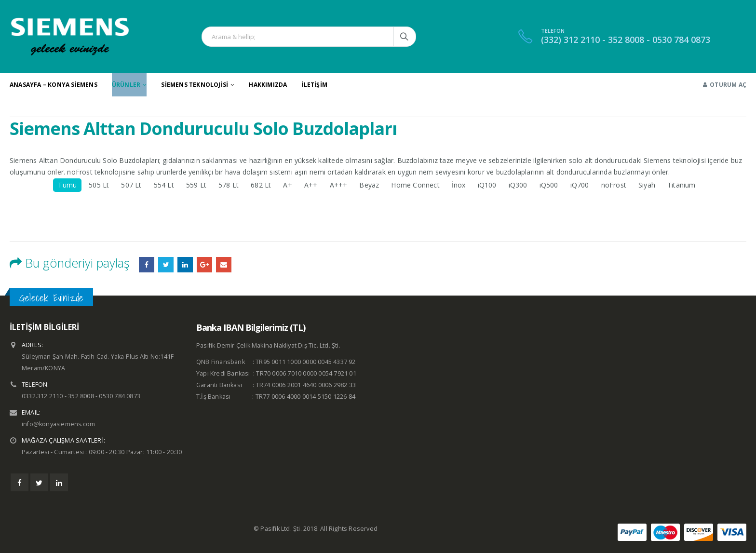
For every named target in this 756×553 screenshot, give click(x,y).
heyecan (166, 265)
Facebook (147, 265)
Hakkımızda (268, 85)
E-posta (224, 265)
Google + (204, 265)
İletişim (314, 85)
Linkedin (59, 482)
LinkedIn (185, 265)
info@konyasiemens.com (59, 424)
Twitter (39, 482)
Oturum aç (725, 85)
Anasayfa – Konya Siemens (54, 85)
